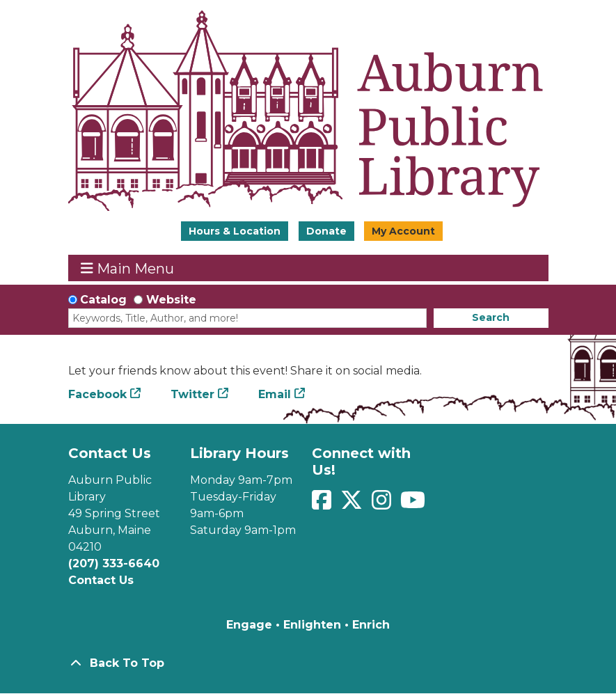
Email (275, 394)
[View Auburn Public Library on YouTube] (413, 504)
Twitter (192, 394)
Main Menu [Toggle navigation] (127, 268)
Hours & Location (235, 231)
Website (171, 300)
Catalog (103, 300)
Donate (326, 231)
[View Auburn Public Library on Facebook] (323, 504)
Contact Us (101, 580)
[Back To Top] (308, 663)
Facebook (97, 394)
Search (491, 317)
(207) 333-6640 (114, 563)
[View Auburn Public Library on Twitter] (353, 504)
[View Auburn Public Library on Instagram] (383, 504)
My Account (403, 231)
